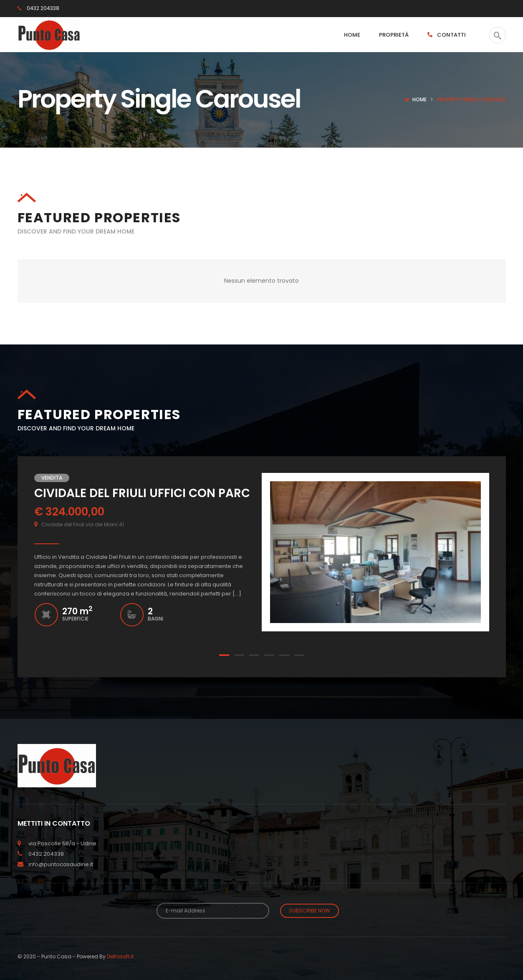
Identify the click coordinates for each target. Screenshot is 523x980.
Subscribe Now (310, 911)
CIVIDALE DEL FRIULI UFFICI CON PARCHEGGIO (165, 493)
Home (419, 99)
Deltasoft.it (120, 955)
